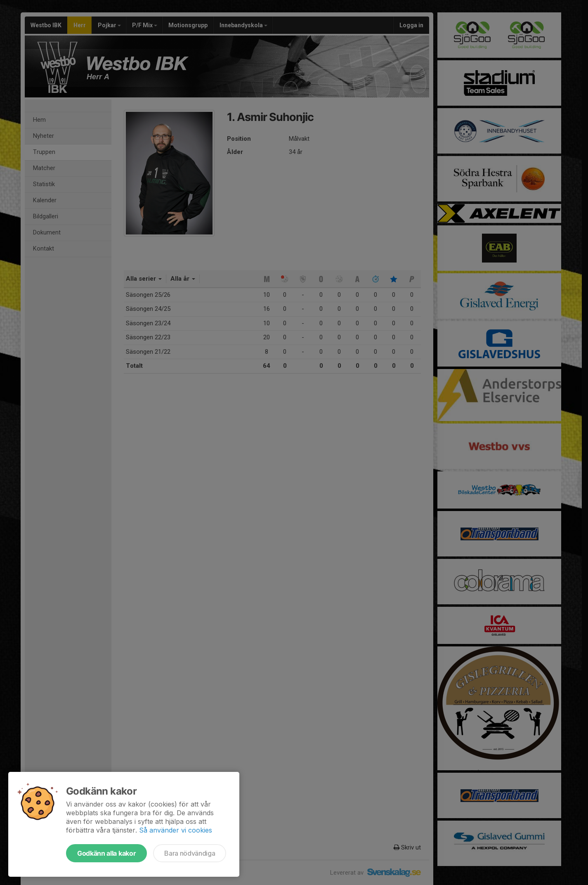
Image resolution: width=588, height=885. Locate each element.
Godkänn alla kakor (106, 853)
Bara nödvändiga (190, 853)
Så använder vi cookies (176, 830)
